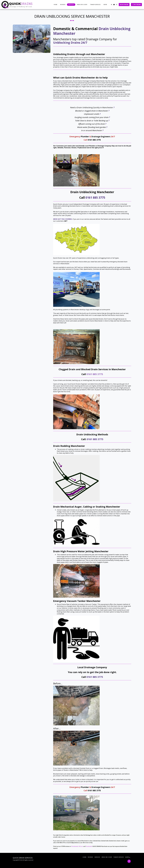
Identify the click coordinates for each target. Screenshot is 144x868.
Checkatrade (75, 846)
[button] (111, 5)
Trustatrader (89, 846)
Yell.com (81, 846)
